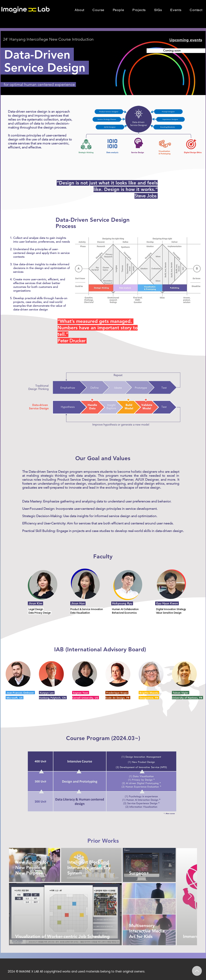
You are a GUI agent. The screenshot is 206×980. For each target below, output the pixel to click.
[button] (99, 10)
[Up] (197, 971)
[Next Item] (190, 896)
